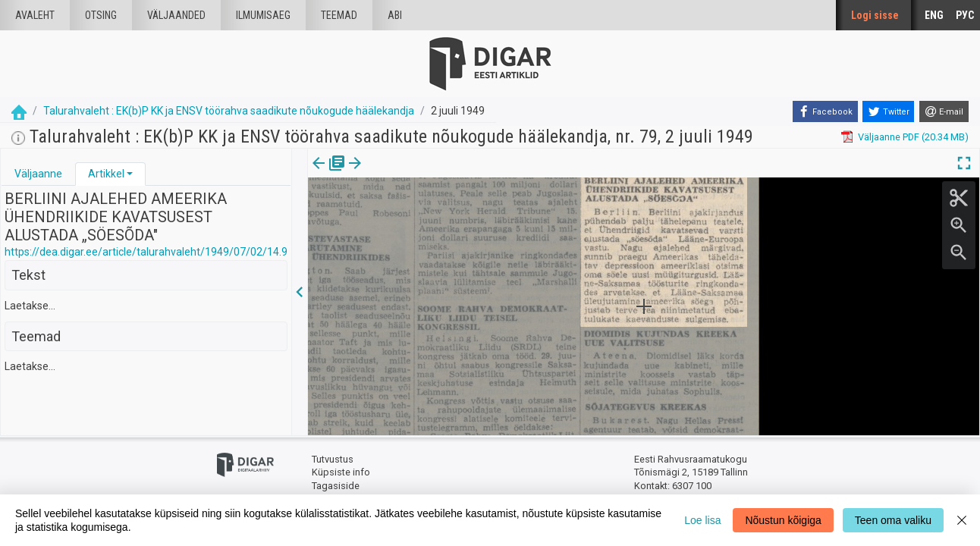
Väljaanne (38, 174)
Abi (395, 15)
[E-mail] (944, 111)
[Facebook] (825, 111)
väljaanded (176, 15)
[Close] (962, 520)
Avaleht (35, 15)
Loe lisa (702, 520)
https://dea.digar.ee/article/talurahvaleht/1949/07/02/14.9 (146, 252)
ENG (934, 15)
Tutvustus (333, 459)
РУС (965, 15)
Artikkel (106, 174)
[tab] (38, 174)
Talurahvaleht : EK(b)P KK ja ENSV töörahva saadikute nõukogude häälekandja (229, 111)
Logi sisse (875, 15)
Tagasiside (336, 486)
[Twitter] (888, 111)
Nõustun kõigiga (783, 520)
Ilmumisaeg (263, 15)
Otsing (101, 15)
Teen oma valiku (893, 520)
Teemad (339, 15)
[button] (130, 174)
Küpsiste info (341, 472)
